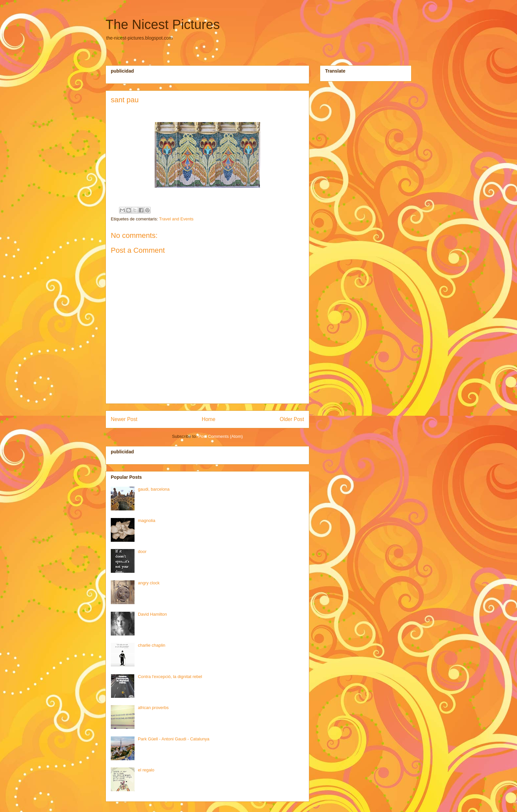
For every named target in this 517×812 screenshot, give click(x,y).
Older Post (292, 419)
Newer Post (124, 419)
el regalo (146, 770)
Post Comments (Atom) (220, 436)
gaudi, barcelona (154, 489)
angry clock (149, 583)
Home (209, 419)
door (142, 552)
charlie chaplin (152, 645)
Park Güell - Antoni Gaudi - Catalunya (174, 739)
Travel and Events (176, 219)
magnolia (147, 520)
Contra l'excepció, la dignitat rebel (170, 677)
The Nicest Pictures (163, 24)
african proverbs (153, 708)
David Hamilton (152, 614)
